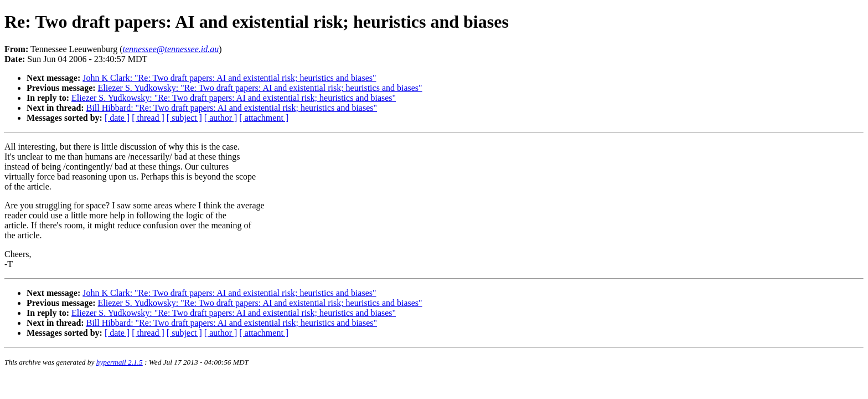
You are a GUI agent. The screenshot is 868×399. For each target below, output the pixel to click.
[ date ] (117, 118)
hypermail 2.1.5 (120, 362)
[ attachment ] (264, 118)
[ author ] (221, 118)
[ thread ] (148, 118)
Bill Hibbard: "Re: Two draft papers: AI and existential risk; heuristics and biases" (232, 108)
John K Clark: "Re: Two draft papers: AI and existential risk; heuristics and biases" (229, 78)
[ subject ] (184, 118)
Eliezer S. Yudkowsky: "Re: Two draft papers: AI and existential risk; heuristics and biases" (260, 88)
